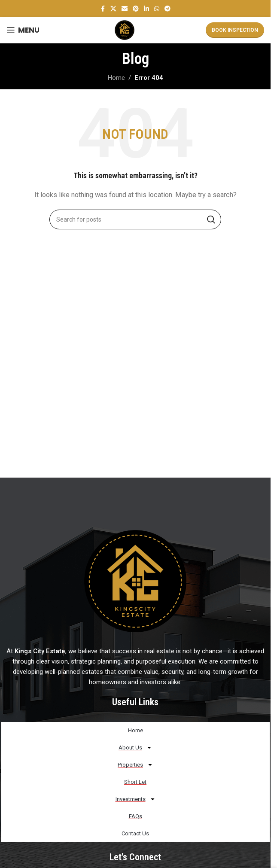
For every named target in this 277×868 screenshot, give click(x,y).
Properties (135, 765)
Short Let (135, 782)
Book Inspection (235, 30)
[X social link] (113, 9)
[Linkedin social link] (146, 9)
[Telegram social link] (167, 9)
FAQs (135, 816)
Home (116, 78)
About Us (135, 748)
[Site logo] (125, 30)
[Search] (135, 219)
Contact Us (135, 833)
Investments (135, 799)
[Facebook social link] (103, 9)
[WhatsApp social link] (157, 9)
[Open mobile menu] (23, 30)
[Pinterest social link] (136, 9)
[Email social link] (125, 9)
